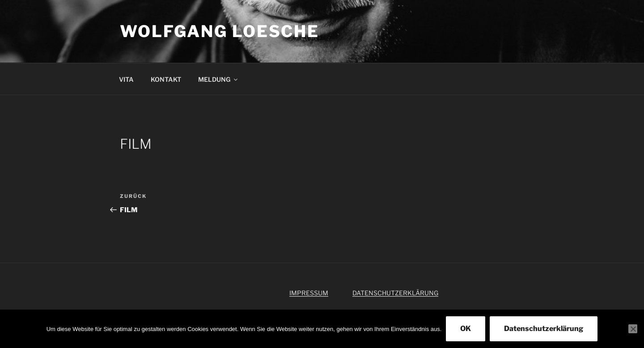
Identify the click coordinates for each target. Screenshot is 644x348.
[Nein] (633, 329)
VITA (126, 79)
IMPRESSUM (309, 293)
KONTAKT (166, 79)
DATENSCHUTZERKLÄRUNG (395, 293)
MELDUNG (218, 79)
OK (466, 329)
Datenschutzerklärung (544, 329)
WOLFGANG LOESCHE (220, 31)
